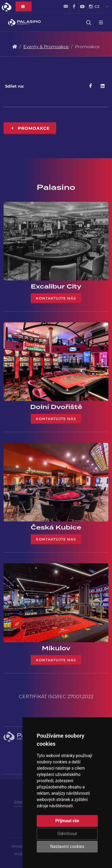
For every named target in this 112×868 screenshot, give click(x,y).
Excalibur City (56, 286)
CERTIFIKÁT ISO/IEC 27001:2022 (56, 697)
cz (101, 7)
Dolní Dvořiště (56, 407)
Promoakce (30, 128)
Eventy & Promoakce (46, 47)
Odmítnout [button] (67, 834)
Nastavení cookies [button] (67, 846)
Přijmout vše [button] (67, 821)
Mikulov (56, 648)
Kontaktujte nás (56, 298)
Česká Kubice (56, 527)
